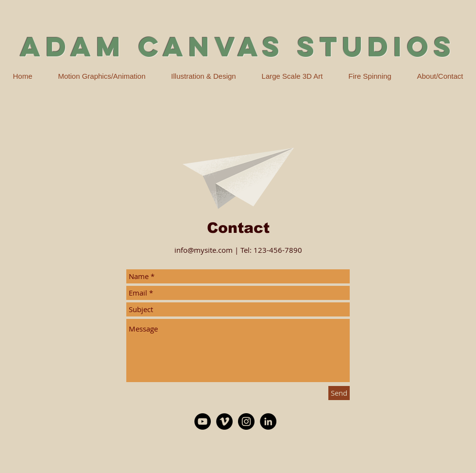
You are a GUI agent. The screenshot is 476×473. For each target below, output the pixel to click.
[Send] (339, 393)
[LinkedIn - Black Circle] (268, 421)
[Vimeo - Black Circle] (224, 421)
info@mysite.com (204, 250)
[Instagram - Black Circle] (246, 421)
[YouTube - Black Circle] (203, 421)
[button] (204, 76)
